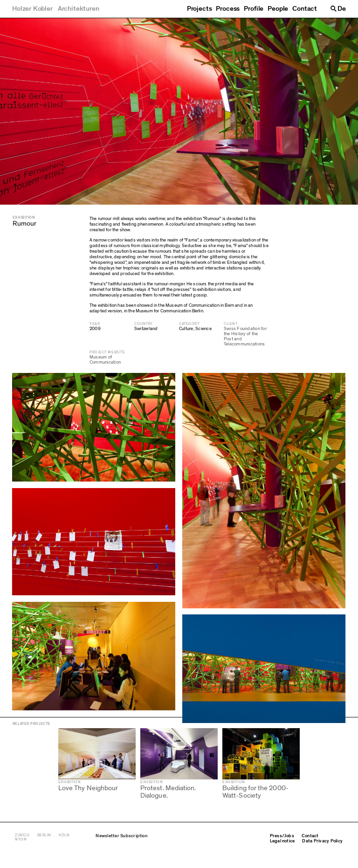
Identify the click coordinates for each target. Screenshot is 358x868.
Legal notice (282, 856)
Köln (64, 850)
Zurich (22, 850)
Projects (200, 9)
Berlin (44, 850)
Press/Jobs (282, 851)
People (278, 9)
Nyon (21, 854)
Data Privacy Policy (322, 856)
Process (228, 9)
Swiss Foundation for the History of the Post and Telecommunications (245, 337)
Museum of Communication (105, 360)
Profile (254, 9)
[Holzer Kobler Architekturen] (56, 9)
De (342, 9)
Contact (305, 9)
